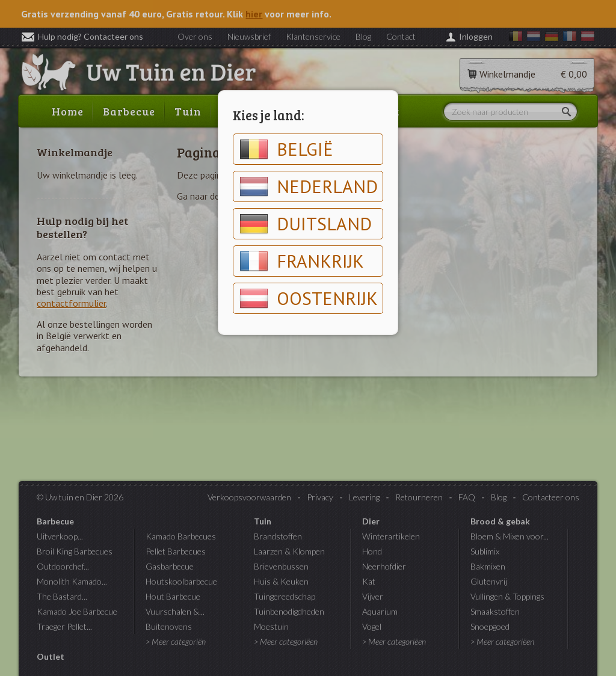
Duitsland (306, 224)
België (286, 149)
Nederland (309, 186)
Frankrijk (302, 261)
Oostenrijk (309, 298)
